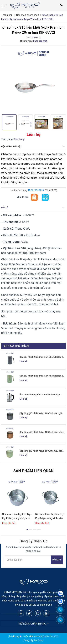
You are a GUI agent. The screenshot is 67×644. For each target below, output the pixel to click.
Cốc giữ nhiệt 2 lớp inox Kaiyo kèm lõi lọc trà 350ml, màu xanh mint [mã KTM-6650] (42, 376)
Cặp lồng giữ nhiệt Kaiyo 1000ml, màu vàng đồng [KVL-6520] (42, 432)
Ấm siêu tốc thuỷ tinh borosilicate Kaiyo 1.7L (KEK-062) (40, 395)
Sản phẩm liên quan (33, 471)
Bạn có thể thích (16, 346)
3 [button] (35, 530)
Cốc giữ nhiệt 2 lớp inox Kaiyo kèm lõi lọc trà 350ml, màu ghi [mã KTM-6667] (42, 357)
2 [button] (30, 530)
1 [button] (27, 530)
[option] (33, 79)
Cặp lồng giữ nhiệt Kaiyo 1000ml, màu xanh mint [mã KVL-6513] (42, 451)
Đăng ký (57, 560)
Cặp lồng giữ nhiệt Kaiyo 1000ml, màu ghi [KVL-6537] (41, 413)
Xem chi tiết (9, 523)
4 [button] (39, 530)
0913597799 (36, 190)
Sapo (41, 640)
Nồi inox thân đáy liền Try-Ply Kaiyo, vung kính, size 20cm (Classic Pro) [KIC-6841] (50, 517)
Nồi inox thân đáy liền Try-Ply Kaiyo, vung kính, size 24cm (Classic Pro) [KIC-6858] (17, 517)
